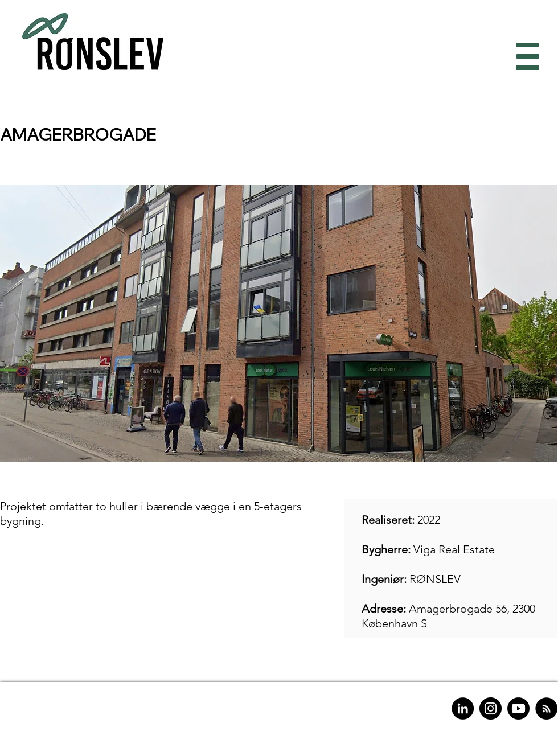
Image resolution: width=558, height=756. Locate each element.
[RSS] (546, 708)
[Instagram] (491, 708)
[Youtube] (518, 708)
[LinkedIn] (463, 708)
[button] (525, 57)
